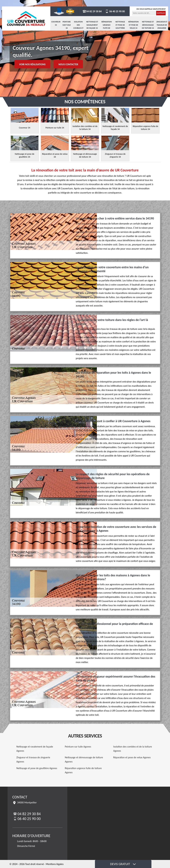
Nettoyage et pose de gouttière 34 (120, 27)
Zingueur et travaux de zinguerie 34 (162, 27)
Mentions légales (55, 864)
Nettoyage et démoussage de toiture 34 (148, 25)
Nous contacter (68, 64)
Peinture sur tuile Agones (78, 747)
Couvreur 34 (56, 23)
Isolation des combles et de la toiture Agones (133, 749)
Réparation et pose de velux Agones (132, 757)
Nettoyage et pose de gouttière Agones (37, 768)
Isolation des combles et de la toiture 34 (78, 28)
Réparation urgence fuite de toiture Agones (83, 770)
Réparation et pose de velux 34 (134, 25)
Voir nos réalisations (32, 64)
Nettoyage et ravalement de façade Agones (35, 749)
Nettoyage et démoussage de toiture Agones (84, 759)
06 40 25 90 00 (115, 11)
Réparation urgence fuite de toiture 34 (107, 27)
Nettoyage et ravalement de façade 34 (92, 25)
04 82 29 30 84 (92, 11)
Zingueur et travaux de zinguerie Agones (33, 759)
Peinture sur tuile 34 (67, 25)
